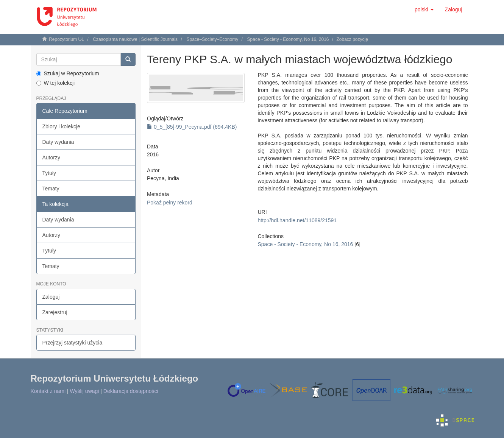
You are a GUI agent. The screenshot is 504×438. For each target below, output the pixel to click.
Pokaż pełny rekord (170, 203)
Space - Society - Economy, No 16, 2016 (288, 39)
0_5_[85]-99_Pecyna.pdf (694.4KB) (192, 127)
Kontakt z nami (48, 391)
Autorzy (51, 157)
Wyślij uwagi (85, 391)
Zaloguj (51, 297)
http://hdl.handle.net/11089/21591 (297, 220)
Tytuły (49, 173)
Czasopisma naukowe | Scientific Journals (135, 39)
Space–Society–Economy (212, 39)
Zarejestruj (55, 312)
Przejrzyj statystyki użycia (73, 343)
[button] (424, 9)
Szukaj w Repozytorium (68, 73)
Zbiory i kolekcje (61, 126)
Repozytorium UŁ (66, 39)
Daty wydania (58, 142)
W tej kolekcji (56, 83)
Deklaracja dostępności (131, 391)
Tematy (51, 189)
